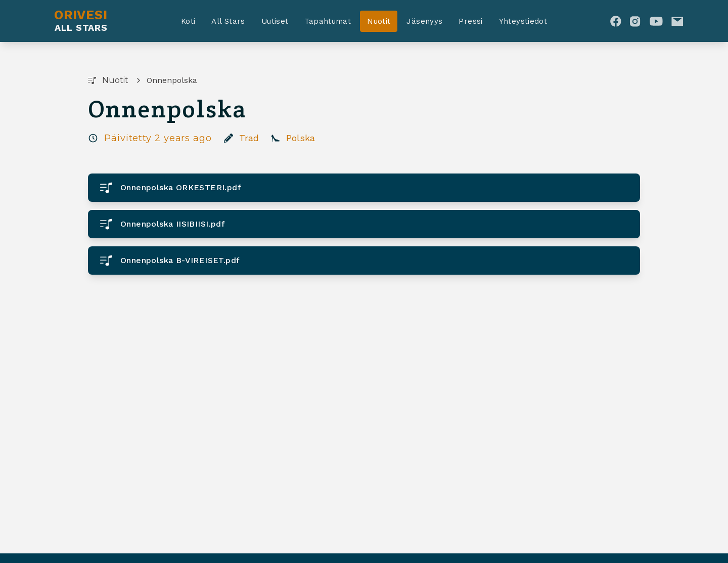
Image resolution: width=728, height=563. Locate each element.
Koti (188, 21)
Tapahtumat (328, 21)
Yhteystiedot (523, 21)
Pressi (470, 21)
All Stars (228, 21)
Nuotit (379, 21)
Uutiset (275, 21)
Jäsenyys (424, 21)
